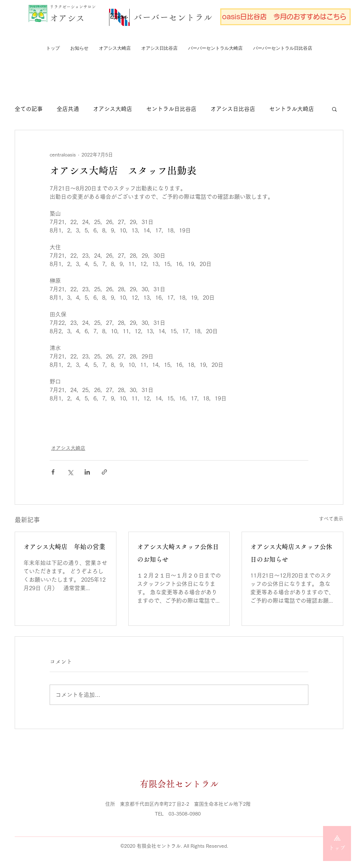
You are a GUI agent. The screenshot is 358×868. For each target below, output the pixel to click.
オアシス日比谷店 (233, 109)
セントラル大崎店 (292, 109)
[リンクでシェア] (104, 472)
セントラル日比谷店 (171, 109)
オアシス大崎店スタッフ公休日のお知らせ (291, 553)
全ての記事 (29, 109)
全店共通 (68, 109)
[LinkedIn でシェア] (87, 472)
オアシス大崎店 (113, 109)
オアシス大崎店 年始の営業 (64, 547)
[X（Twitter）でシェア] (70, 472)
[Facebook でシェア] (53, 472)
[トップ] (337, 843)
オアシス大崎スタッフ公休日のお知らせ (178, 553)
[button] (334, 109)
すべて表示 (331, 519)
